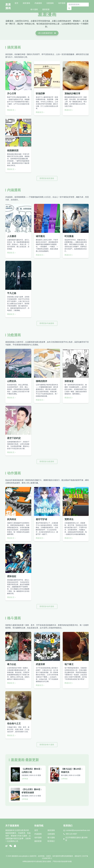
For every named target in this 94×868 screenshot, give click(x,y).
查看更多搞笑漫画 (47, 178)
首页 (16, 3)
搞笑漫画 (26, 3)
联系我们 (51, 841)
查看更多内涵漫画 (47, 323)
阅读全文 (11, 110)
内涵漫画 (38, 3)
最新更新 (46, 9)
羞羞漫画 (8, 6)
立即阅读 (25, 779)
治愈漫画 (50, 3)
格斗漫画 (34, 9)
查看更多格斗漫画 (47, 745)
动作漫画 (62, 3)
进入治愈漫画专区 (47, 33)
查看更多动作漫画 (47, 606)
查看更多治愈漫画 (47, 461)
